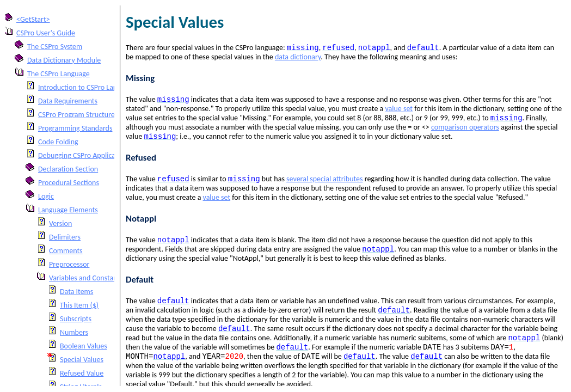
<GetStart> (33, 19)
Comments (66, 251)
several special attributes (324, 184)
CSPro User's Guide (46, 33)
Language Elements (68, 210)
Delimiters (65, 237)
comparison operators (465, 130)
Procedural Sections (69, 183)
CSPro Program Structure (76, 115)
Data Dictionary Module (64, 60)
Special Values (82, 360)
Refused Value (82, 373)
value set (399, 111)
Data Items (76, 292)
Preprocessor (69, 264)
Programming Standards (75, 128)
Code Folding (58, 142)
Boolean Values (84, 346)
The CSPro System (55, 47)
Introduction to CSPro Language (87, 87)
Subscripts (76, 319)
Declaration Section (68, 169)
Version (60, 223)
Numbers (74, 332)
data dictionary (298, 58)
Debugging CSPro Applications (84, 155)
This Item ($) (79, 305)
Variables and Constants (86, 278)
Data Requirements (68, 101)
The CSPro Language (59, 74)
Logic (46, 196)
